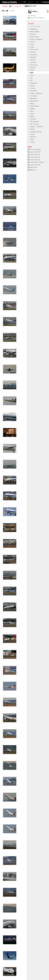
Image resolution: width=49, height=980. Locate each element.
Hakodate (32, 57)
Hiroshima (32, 62)
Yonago (31, 142)
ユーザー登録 (22, 2)
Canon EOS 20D (34, 149)
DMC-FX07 (32, 167)
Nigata (31, 116)
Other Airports (33, 121)
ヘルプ (37, 2)
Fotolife (5, 6)
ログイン (31, 2)
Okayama (32, 119)
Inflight (31, 70)
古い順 (12, 11)
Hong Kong (32, 65)
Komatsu (32, 88)
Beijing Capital (33, 32)
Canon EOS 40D (34, 152)
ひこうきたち (15, 6)
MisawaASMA (33, 106)
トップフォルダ (34, 26)
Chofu (31, 44)
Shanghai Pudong (35, 132)
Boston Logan (33, 37)
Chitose (31, 42)
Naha (31, 111)
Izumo (31, 75)
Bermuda (32, 34)
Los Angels (32, 96)
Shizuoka (32, 137)
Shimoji (31, 134)
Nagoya (31, 109)
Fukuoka (32, 52)
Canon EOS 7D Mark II (36, 18)
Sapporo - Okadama (35, 127)
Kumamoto (32, 91)
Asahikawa (32, 29)
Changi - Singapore (35, 39)
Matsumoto (32, 98)
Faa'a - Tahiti (33, 49)
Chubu (31, 47)
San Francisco (33, 124)
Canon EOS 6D (34, 157)
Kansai (31, 86)
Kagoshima (32, 83)
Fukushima (32, 55)
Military (31, 104)
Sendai (31, 129)
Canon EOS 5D (34, 155)
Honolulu (32, 67)
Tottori (31, 139)
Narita (31, 114)
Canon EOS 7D (34, 160)
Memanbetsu (33, 101)
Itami (31, 73)
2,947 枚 (32, 16)
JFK (30, 80)
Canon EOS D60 (34, 165)
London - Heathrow (35, 93)
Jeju (30, 78)
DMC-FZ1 (32, 170)
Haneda (31, 60)
